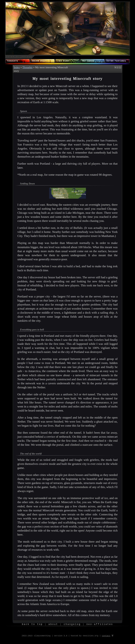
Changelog (72, 624)
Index (17, 67)
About (53, 624)
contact (106, 636)
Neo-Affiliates (100, 624)
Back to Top (32, 624)
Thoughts (28, 67)
